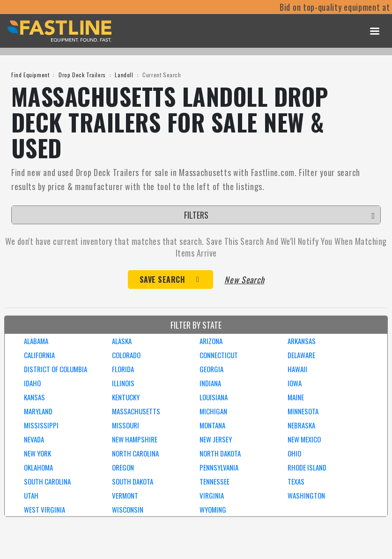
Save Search (163, 279)
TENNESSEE (214, 481)
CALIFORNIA (39, 355)
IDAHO (32, 383)
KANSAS (34, 397)
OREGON (123, 467)
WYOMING (213, 509)
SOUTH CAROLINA (47, 481)
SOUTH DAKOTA (133, 481)
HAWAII (297, 369)
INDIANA (210, 383)
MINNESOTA (303, 411)
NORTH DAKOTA (220, 453)
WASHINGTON (306, 495)
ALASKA (122, 341)
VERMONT (125, 495)
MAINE (296, 397)
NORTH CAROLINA (135, 453)
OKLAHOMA (38, 467)
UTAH (31, 495)
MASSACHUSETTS (136, 411)
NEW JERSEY (216, 439)
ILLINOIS (123, 383)
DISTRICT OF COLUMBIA (55, 369)
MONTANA (212, 425)
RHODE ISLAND (307, 467)
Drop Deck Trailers (82, 75)
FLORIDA (123, 369)
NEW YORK (37, 453)
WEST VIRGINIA (44, 509)
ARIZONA (211, 341)
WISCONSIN (128, 509)
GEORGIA (211, 369)
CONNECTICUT (219, 355)
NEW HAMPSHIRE (135, 439)
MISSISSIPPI (41, 425)
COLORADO (126, 355)
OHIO (294, 453)
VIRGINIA (212, 495)
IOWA (295, 383)
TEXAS (296, 481)
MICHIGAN (213, 411)
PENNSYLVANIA (219, 467)
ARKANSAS (302, 341)
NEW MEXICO (304, 439)
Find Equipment (30, 75)
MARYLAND (38, 411)
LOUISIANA (214, 397)
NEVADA (34, 439)
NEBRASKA (301, 425)
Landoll (124, 75)
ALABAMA (36, 341)
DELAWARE (301, 355)
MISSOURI (126, 425)
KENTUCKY (126, 397)
